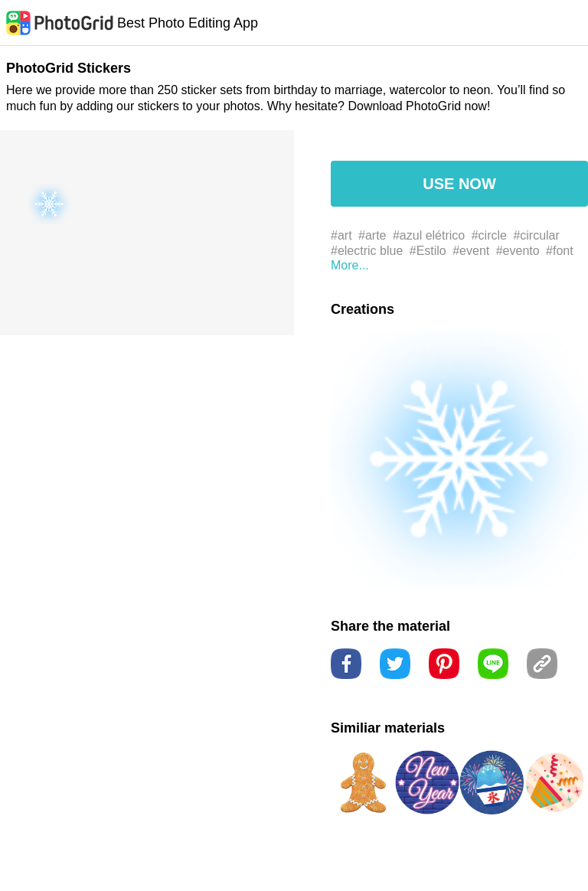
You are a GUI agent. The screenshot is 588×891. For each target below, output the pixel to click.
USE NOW (459, 184)
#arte (372, 235)
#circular (536, 235)
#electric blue (367, 251)
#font (560, 251)
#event (471, 251)
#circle (489, 235)
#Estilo (428, 251)
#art (341, 235)
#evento (518, 251)
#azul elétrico (429, 235)
